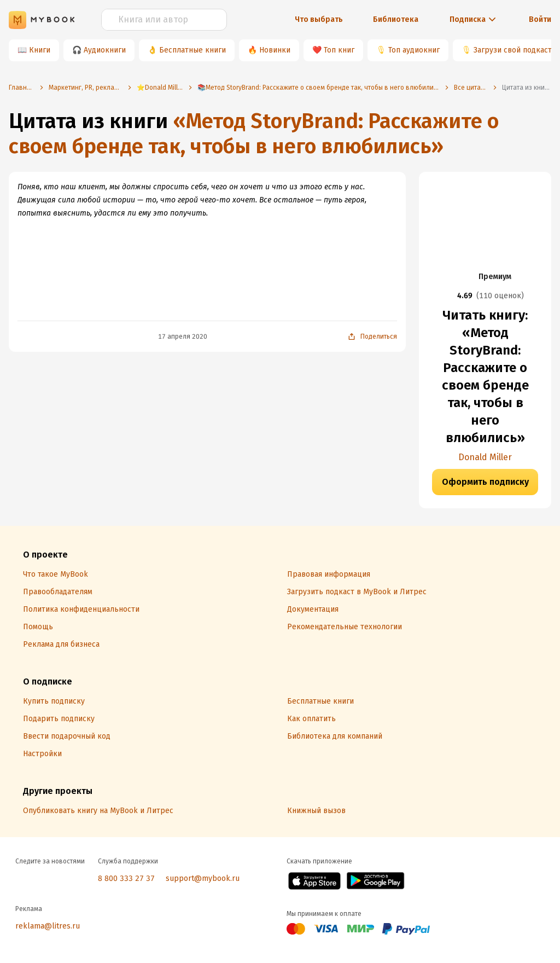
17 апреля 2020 (183, 337)
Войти (540, 19)
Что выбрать (319, 19)
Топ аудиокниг (414, 50)
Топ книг (339, 50)
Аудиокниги (105, 50)
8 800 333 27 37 (126, 878)
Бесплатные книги (192, 50)
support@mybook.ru (203, 878)
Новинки (275, 50)
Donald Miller (485, 457)
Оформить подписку (485, 482)
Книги (40, 50)
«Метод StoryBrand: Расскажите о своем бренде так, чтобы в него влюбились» (254, 134)
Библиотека (396, 19)
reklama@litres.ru (48, 926)
